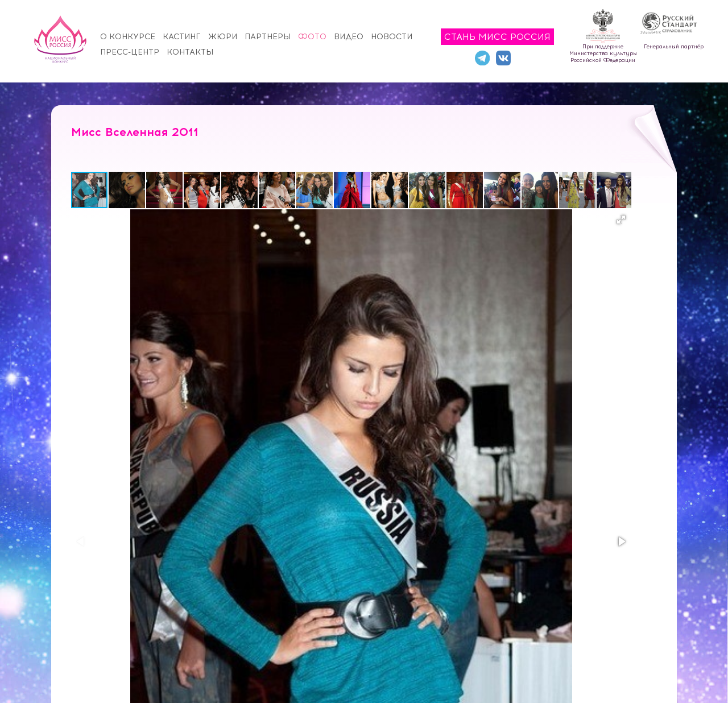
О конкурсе (128, 37)
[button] (127, 190)
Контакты (190, 52)
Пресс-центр (130, 52)
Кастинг (182, 37)
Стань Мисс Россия (497, 37)
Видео (349, 37)
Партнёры (268, 37)
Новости (392, 37)
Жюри (223, 37)
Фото (312, 37)
